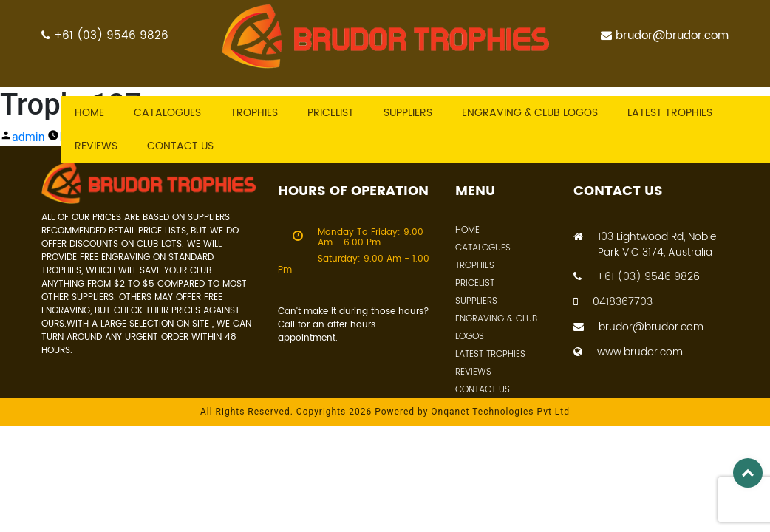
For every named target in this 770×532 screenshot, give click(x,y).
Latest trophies (670, 113)
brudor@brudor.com (665, 36)
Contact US (180, 146)
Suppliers (408, 113)
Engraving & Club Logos (530, 113)
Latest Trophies (490, 354)
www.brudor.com (628, 352)
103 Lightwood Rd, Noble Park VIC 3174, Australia (645, 245)
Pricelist (331, 113)
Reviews (96, 146)
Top (748, 473)
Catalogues (167, 113)
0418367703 (613, 302)
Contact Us (483, 390)
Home (89, 113)
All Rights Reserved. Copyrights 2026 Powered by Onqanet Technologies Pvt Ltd (385, 412)
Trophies (254, 113)
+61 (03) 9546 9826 (105, 36)
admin (28, 137)
